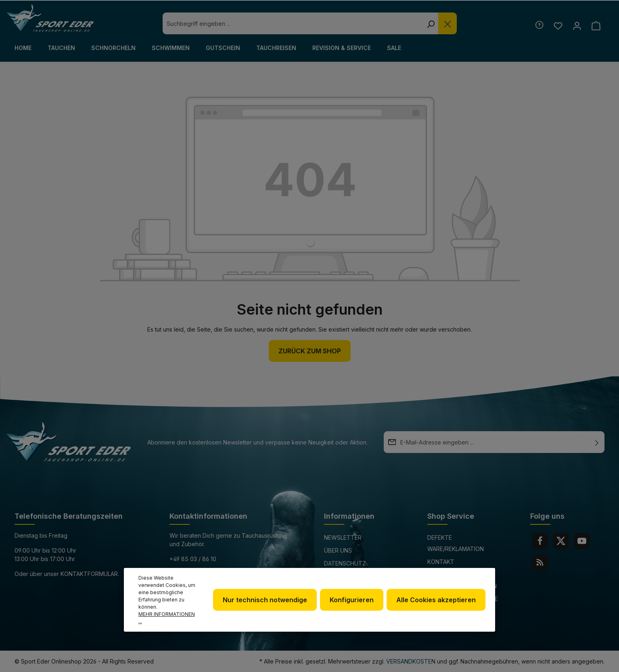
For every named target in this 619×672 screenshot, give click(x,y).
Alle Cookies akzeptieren (436, 600)
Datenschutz (345, 563)
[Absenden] (597, 442)
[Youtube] (582, 541)
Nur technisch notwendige (265, 600)
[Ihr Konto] (577, 26)
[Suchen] (431, 23)
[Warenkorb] (596, 26)
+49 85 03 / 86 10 (193, 559)
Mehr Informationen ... (167, 618)
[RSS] (540, 562)
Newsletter (343, 537)
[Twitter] (561, 541)
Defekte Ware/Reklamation (456, 543)
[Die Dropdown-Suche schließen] (448, 23)
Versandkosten (411, 661)
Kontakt (441, 562)
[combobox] (293, 23)
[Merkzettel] (558, 26)
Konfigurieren (352, 600)
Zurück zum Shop (310, 351)
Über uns (338, 550)
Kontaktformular (89, 574)
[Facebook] (540, 541)
